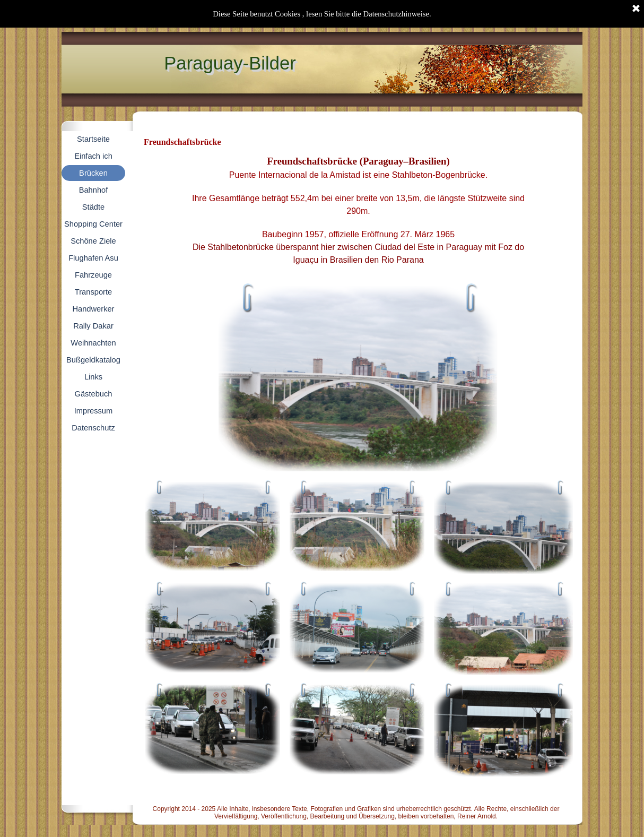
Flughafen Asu (93, 258)
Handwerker (93, 309)
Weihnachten (93, 343)
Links (93, 377)
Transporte (93, 292)
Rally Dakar (93, 326)
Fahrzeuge (93, 275)
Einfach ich (93, 156)
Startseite (93, 139)
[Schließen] (636, 9)
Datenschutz (93, 428)
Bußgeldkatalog (93, 360)
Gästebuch (94, 394)
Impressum (93, 411)
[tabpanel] (358, 215)
